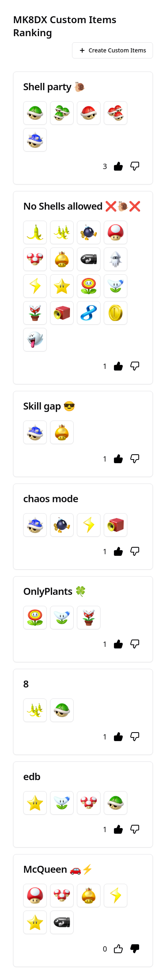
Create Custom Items (112, 50)
